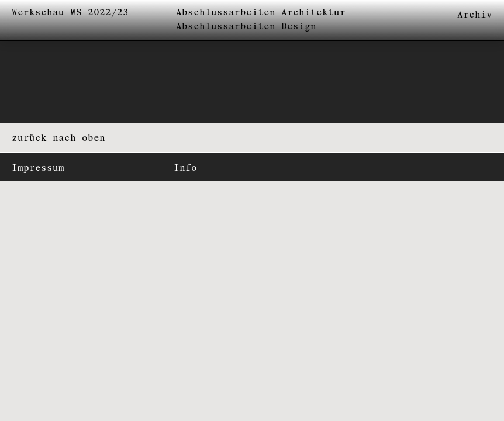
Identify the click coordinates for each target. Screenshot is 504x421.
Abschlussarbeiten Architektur (261, 13)
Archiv (475, 15)
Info (185, 168)
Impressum (38, 168)
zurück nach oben (58, 138)
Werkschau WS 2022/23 (70, 13)
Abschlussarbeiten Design (246, 27)
